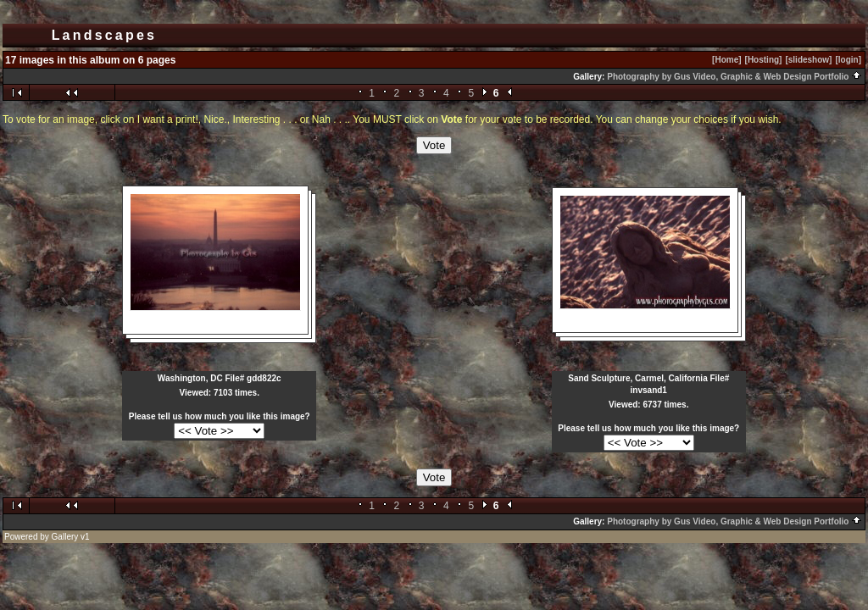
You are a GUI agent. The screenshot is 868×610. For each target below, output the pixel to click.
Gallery (65, 537)
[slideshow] (808, 60)
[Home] (726, 60)
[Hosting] (764, 60)
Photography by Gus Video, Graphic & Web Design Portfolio (734, 77)
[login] (848, 60)
